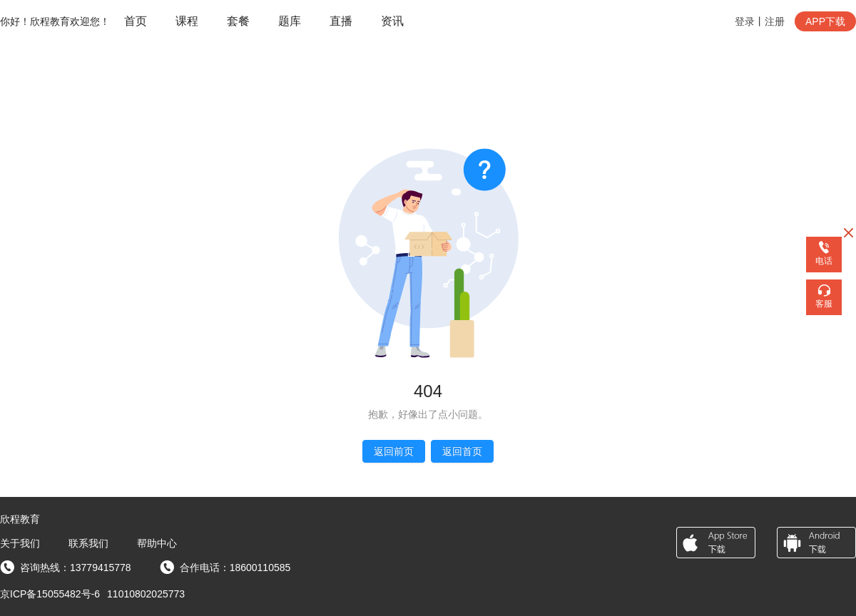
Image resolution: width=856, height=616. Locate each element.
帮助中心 (157, 543)
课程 (187, 21)
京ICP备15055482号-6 (50, 594)
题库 (290, 21)
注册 (775, 21)
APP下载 (825, 21)
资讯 (392, 21)
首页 (136, 21)
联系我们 (88, 543)
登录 (745, 21)
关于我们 (20, 543)
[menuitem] (136, 22)
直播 (341, 21)
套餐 (238, 21)
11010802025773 (146, 594)
